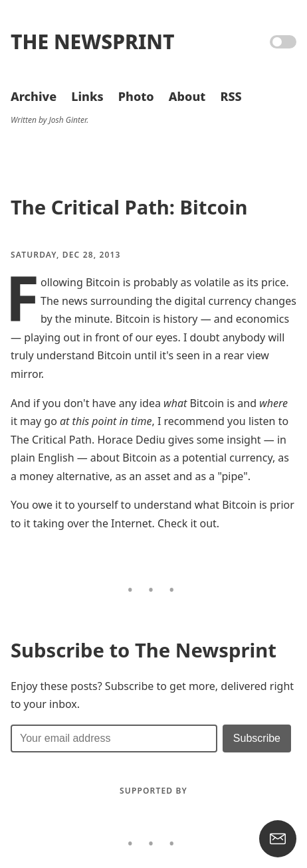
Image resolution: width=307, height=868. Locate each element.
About (187, 96)
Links (87, 96)
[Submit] (257, 738)
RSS (231, 96)
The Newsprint (92, 42)
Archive (34, 96)
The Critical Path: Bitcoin (129, 207)
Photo (136, 96)
